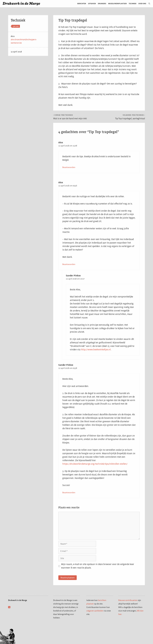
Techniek (133, 4)
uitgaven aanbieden (95, 611)
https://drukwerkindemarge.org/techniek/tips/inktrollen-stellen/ (95, 464)
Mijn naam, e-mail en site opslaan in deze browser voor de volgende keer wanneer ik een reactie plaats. (98, 566)
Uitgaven (92, 4)
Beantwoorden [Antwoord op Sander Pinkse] (69, 493)
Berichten (82, 4)
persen (16, 26)
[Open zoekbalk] (148, 4)
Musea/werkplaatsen (117, 4)
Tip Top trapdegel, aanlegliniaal (130, 117)
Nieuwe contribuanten (128, 600)
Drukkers (102, 4)
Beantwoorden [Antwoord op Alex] (69, 167)
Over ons (142, 4)
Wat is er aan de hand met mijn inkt (70, 117)
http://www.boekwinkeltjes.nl (96, 350)
